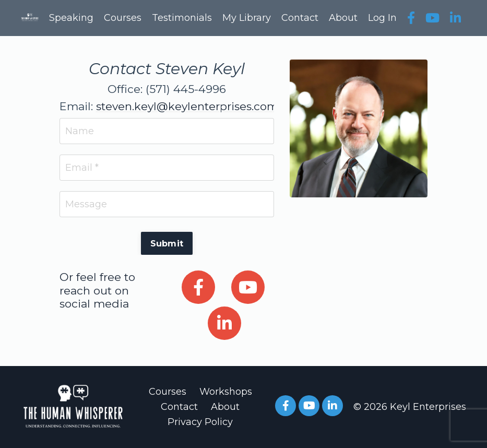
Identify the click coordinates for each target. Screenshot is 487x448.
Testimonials (182, 18)
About (343, 18)
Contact (300, 18)
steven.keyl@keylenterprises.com (187, 106)
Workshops (226, 392)
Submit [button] (167, 243)
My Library (247, 18)
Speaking (71, 18)
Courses (123, 18)
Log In (382, 18)
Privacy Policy (200, 422)
